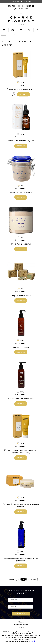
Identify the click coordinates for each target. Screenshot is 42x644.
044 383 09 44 (28, 6)
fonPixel (34, 641)
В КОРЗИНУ (14, 94)
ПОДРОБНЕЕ (23, 94)
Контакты (21, 627)
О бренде (21, 622)
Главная (4, 35)
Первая (11, 579)
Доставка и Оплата (21, 625)
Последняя (32, 579)
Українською (15, 2)
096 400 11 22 (14, 6)
